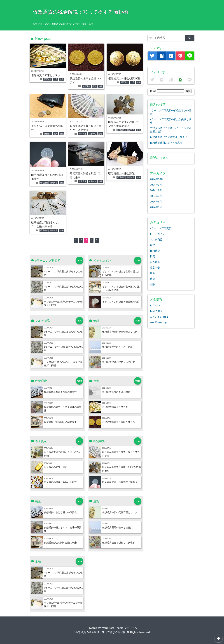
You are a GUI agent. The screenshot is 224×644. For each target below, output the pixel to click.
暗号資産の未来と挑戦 (56, 467)
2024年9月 (156, 185)
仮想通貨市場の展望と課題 (116, 392)
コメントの (159, 317)
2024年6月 (156, 202)
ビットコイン (157, 234)
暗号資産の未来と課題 (121, 173)
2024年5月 (156, 207)
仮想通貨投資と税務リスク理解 (119, 362)
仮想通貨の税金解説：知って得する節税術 (80, 12)
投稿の (157, 311)
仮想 (152, 245)
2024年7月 (156, 196)
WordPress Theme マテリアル (119, 628)
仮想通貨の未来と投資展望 (124, 78)
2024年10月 (157, 179)
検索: (153, 91)
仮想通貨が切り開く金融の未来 (60, 422)
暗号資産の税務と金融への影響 (60, 482)
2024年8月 (156, 190)
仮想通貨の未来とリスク (46, 75)
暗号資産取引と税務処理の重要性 (120, 482)
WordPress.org (158, 322)
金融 (62, 79)
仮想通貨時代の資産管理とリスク (120, 332)
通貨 (152, 279)
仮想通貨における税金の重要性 (60, 392)
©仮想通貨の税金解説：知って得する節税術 (100, 632)
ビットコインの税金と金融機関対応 (121, 302)
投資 (56, 79)
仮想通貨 (48, 79)
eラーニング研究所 (161, 228)
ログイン (155, 305)
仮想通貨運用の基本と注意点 (117, 347)
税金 (152, 273)
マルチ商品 (156, 239)
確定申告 (92, 134)
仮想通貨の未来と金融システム (119, 422)
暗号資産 (83, 134)
